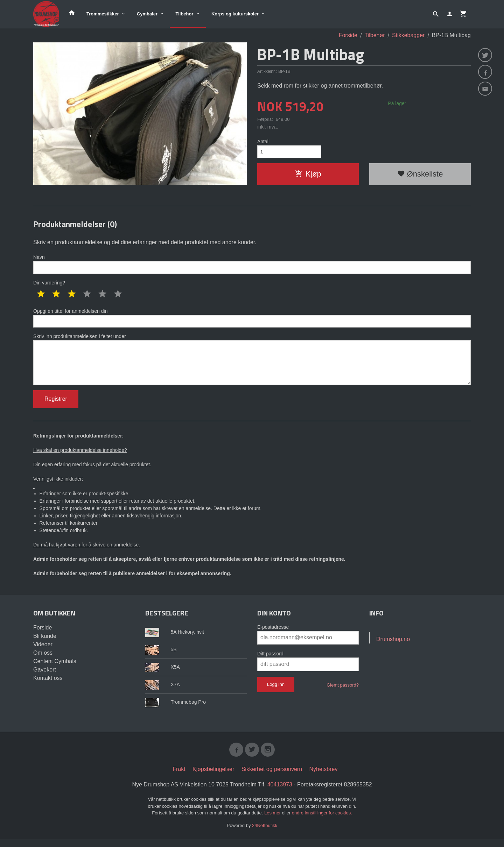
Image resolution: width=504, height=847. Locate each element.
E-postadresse (273, 633)
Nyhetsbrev (324, 777)
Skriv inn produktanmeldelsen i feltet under (252, 363)
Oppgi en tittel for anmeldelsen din (252, 319)
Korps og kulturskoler (235, 14)
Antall (263, 142)
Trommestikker (103, 14)
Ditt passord (270, 660)
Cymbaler (147, 14)
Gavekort (45, 676)
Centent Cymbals (55, 667)
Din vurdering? (49, 284)
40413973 (280, 792)
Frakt (179, 777)
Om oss (43, 659)
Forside (348, 35)
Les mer (273, 821)
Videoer (43, 651)
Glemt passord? (343, 691)
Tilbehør (184, 14)
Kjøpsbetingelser (213, 777)
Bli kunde (45, 642)
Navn (252, 264)
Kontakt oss (48, 684)
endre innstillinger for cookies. (322, 821)
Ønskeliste (420, 175)
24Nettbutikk (265, 833)
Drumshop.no (393, 645)
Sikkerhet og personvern (272, 777)
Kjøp (308, 175)
